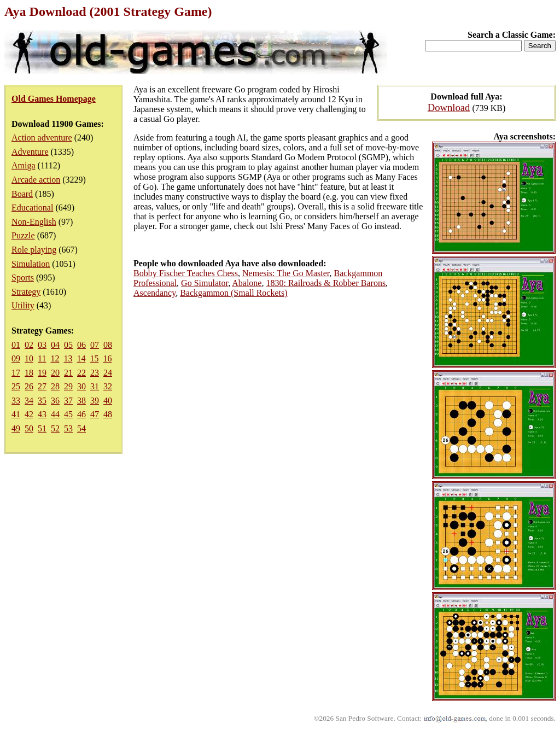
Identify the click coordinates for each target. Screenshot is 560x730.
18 (29, 373)
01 (16, 345)
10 (29, 358)
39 (95, 401)
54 (81, 428)
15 (94, 358)
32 (108, 386)
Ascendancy (154, 293)
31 (95, 386)
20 (55, 373)
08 (108, 345)
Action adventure (42, 138)
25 (16, 386)
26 (29, 386)
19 (42, 373)
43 (42, 414)
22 (81, 373)
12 (55, 358)
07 (95, 345)
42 (29, 414)
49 (16, 428)
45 (68, 414)
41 (16, 414)
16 (107, 358)
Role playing (34, 250)
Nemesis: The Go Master (286, 273)
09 (16, 358)
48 (108, 414)
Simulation (31, 264)
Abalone (247, 283)
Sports (23, 278)
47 (95, 414)
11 (42, 358)
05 (68, 345)
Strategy (26, 292)
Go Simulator (205, 283)
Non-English (34, 222)
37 (68, 401)
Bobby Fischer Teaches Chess (186, 273)
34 (29, 401)
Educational (32, 208)
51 (42, 428)
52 (55, 428)
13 (68, 358)
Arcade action (36, 180)
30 (81, 386)
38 (81, 401)
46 (81, 414)
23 (95, 373)
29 (68, 386)
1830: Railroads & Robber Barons (326, 283)
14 (81, 358)
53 (68, 428)
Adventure (30, 152)
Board (22, 194)
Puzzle (23, 235)
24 (108, 373)
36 (55, 401)
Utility (23, 305)
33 (16, 401)
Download (449, 107)
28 (55, 386)
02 (29, 345)
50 (29, 428)
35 (42, 401)
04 (55, 345)
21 (68, 373)
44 (55, 414)
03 (42, 345)
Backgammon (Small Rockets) (234, 293)
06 (81, 345)
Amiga (24, 165)
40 (108, 401)
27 (42, 386)
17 (16, 373)
